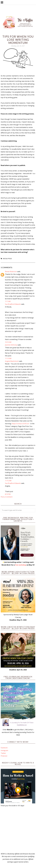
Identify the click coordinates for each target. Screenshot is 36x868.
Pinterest (4, 756)
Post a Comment (7, 497)
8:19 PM (8, 494)
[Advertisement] (18, 830)
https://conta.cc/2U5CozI (20, 424)
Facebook (4, 748)
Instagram (4, 750)
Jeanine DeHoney (11, 345)
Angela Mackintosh (12, 361)
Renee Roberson (11, 272)
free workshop (21, 565)
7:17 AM (8, 301)
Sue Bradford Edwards (13, 304)
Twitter (3, 753)
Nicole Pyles (7, 259)
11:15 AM (8, 481)
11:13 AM (8, 358)
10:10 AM (8, 342)
